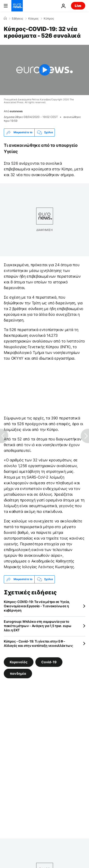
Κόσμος (33, 19)
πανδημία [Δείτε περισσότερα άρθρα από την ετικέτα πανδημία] (18, 673)
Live (78, 6)
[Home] (5, 18)
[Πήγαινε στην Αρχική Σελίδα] (17, 6)
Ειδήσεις (17, 19)
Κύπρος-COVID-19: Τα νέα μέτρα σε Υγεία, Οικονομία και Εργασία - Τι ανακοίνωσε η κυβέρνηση (37, 606)
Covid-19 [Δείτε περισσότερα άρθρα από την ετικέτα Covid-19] (49, 662)
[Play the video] (44, 70)
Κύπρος (49, 19)
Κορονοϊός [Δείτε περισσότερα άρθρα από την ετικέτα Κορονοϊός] (19, 662)
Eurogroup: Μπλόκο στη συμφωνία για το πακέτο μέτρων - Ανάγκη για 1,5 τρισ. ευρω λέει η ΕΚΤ (38, 626)
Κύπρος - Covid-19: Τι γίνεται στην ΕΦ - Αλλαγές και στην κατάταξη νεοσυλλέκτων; (38, 643)
